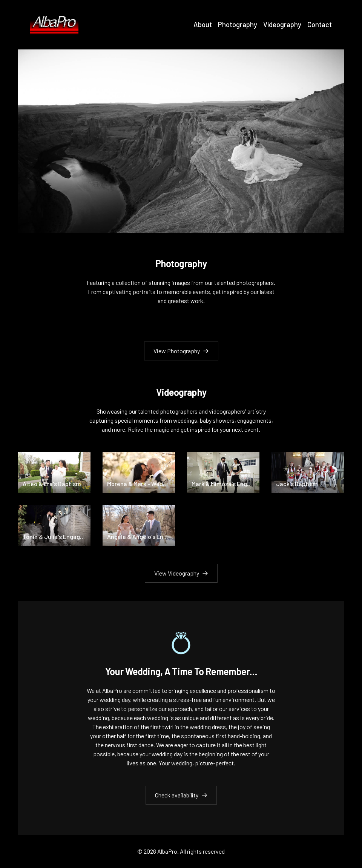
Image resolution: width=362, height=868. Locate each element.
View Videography (181, 573)
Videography (282, 25)
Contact (320, 25)
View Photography (181, 351)
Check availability (181, 795)
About (203, 25)
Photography (238, 25)
